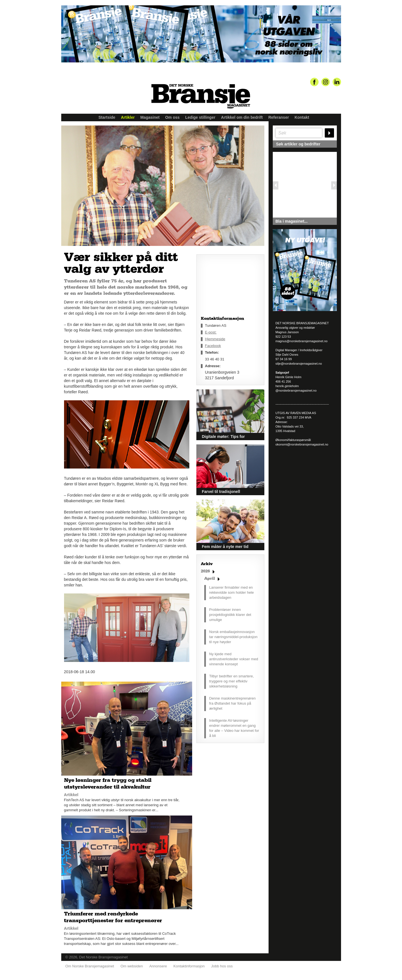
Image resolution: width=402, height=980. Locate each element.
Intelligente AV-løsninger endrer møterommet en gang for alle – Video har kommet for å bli (234, 728)
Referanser (279, 117)
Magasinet (150, 117)
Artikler (128, 117)
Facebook (213, 346)
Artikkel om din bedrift (242, 117)
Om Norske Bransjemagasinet (90, 966)
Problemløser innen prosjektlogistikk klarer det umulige (230, 615)
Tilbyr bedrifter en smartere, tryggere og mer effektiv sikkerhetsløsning (232, 681)
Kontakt (302, 117)
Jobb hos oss (222, 966)
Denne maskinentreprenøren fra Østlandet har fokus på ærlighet (232, 703)
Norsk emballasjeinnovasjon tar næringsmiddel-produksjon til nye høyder (233, 637)
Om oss (172, 117)
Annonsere (158, 966)
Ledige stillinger (200, 117)
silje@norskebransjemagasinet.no (299, 364)
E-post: (211, 332)
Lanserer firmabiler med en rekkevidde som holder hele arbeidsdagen (232, 592)
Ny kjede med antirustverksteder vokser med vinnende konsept (234, 659)
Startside (107, 117)
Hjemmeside (215, 339)
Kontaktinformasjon (189, 966)
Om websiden (132, 966)
